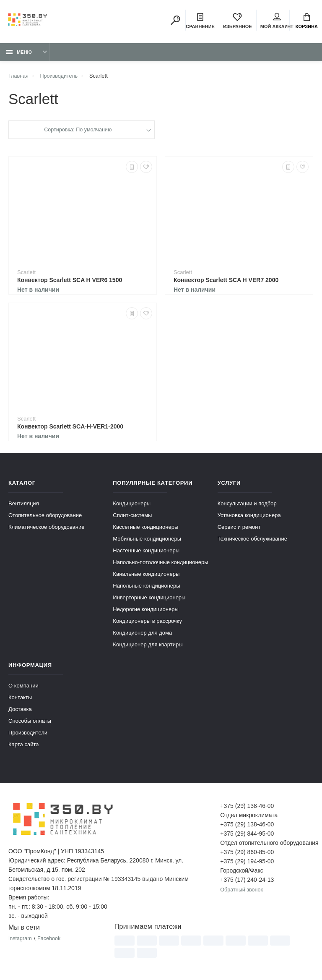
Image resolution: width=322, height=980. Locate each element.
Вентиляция (24, 505)
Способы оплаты (30, 722)
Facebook (50, 940)
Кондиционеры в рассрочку (147, 622)
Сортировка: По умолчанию (78, 131)
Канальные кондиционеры (146, 575)
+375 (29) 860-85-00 (247, 853)
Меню (19, 53)
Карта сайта (23, 746)
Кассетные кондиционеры (145, 528)
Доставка (20, 710)
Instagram (21, 940)
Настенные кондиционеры (146, 552)
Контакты (20, 699)
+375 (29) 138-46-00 (247, 807)
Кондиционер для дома (142, 634)
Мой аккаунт (277, 21)
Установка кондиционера (249, 516)
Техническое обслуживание (252, 540)
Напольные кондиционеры (146, 587)
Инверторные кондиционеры (149, 599)
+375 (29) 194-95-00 (247, 862)
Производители (28, 734)
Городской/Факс (241, 872)
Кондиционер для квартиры (148, 646)
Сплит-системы (132, 516)
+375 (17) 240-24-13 (247, 881)
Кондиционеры (132, 505)
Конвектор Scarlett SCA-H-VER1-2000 (70, 428)
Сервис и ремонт (239, 528)
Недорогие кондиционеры (145, 610)
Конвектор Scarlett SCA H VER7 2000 (226, 281)
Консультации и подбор (247, 505)
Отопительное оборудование (45, 516)
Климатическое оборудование (46, 528)
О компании (23, 687)
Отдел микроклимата (249, 816)
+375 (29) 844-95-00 (247, 835)
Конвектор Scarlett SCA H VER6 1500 (70, 281)
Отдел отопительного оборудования (267, 844)
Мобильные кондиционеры (147, 540)
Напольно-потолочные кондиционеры (160, 563)
